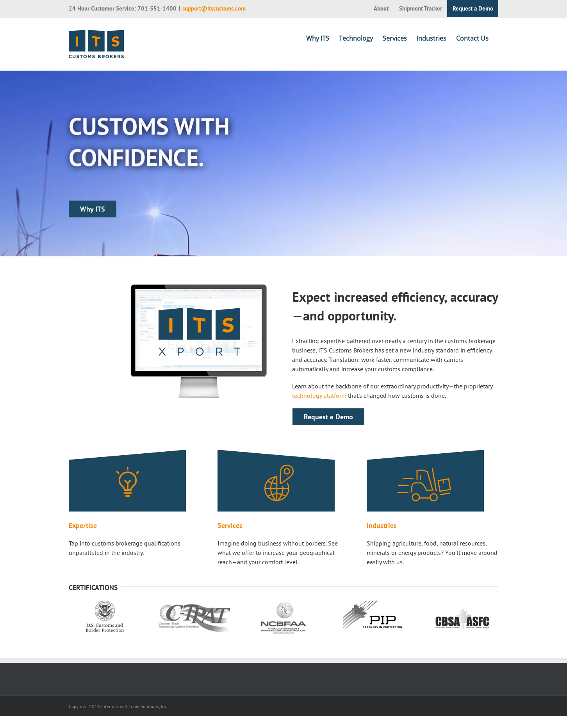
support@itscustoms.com (214, 8)
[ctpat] (194, 605)
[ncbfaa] (283, 605)
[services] (276, 454)
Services (230, 525)
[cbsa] (462, 605)
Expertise (83, 525)
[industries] (425, 454)
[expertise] (127, 454)
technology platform (319, 395)
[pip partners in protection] (373, 605)
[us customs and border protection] (105, 605)
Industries (382, 525)
